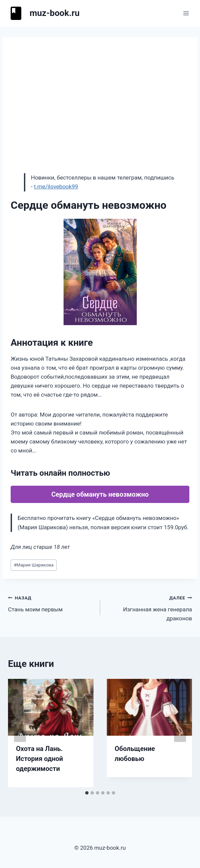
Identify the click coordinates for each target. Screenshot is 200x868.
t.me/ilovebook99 (56, 186)
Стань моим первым (51, 603)
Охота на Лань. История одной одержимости (39, 759)
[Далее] (180, 733)
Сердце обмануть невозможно (100, 494)
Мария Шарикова (34, 565)
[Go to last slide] (20, 733)
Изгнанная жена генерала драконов (149, 607)
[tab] (87, 793)
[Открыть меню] (186, 13)
